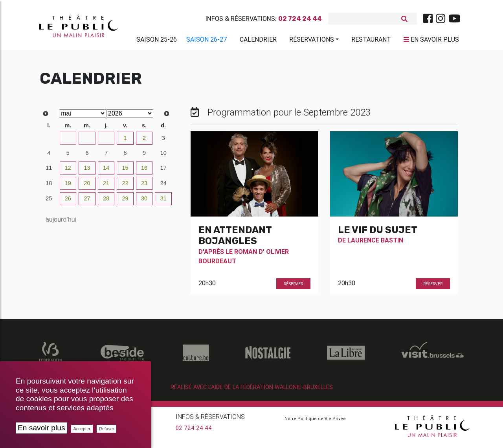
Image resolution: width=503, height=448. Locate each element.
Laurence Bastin (375, 243)
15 (125, 171)
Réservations (312, 41)
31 (163, 202)
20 (87, 186)
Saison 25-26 (157, 41)
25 (49, 202)
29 (87, 141)
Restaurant (371, 41)
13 (87, 171)
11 (49, 171)
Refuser (107, 429)
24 (163, 186)
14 (106, 171)
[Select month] (83, 117)
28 (68, 141)
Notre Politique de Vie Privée (315, 422)
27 (49, 141)
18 (49, 186)
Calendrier (258, 41)
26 (68, 202)
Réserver (293, 287)
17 (163, 171)
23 (144, 186)
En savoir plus (41, 428)
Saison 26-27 (207, 41)
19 (68, 186)
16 (144, 171)
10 (163, 156)
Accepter (82, 429)
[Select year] (130, 117)
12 (68, 171)
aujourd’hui (61, 223)
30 (106, 141)
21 (106, 186)
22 (125, 186)
